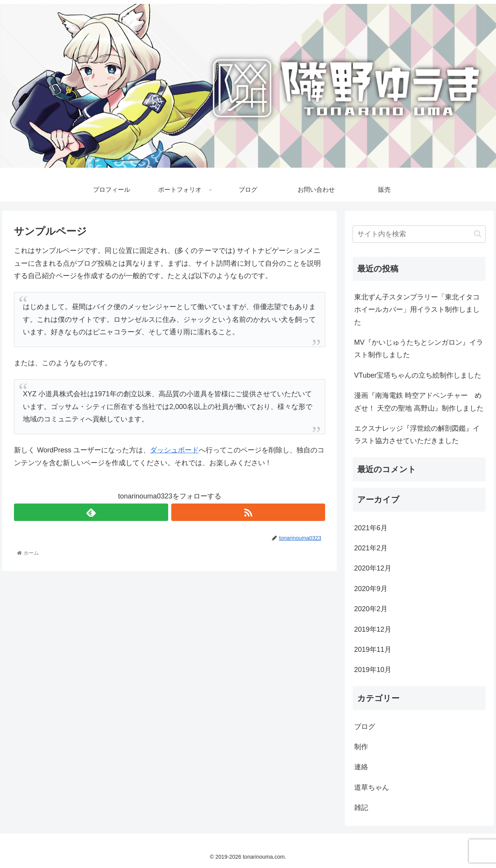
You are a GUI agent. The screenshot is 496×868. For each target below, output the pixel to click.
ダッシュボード (174, 450)
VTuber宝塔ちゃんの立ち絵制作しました (418, 375)
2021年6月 (371, 528)
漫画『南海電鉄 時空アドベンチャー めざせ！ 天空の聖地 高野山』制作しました (419, 402)
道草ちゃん (372, 787)
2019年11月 (373, 650)
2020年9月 (371, 589)
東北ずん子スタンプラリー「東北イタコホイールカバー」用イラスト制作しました (417, 310)
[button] (478, 234)
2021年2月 (371, 548)
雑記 (361, 808)
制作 (361, 747)
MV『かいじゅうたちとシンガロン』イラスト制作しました (419, 349)
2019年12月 (373, 629)
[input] (419, 234)
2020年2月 (371, 609)
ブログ (365, 727)
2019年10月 (373, 670)
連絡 (361, 767)
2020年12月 (373, 568)
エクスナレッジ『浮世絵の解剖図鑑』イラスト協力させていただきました (417, 435)
